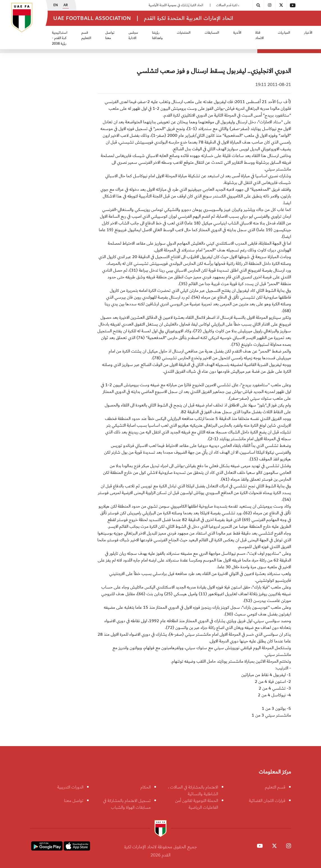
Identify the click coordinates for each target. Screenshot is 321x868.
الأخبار (308, 33)
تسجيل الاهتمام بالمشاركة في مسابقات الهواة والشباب (127, 804)
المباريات (284, 33)
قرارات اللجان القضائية (267, 801)
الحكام (145, 787)
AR (66, 5)
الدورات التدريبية (70, 787)
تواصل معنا (110, 36)
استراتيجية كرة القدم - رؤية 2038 (60, 38)
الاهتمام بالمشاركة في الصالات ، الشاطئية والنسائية (193, 790)
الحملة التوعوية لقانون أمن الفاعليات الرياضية (197, 804)
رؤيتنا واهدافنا (157, 36)
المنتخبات (184, 33)
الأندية (237, 33)
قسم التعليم (86, 36)
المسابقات (212, 33)
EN (56, 5)
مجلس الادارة (133, 36)
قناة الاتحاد (260, 36)
